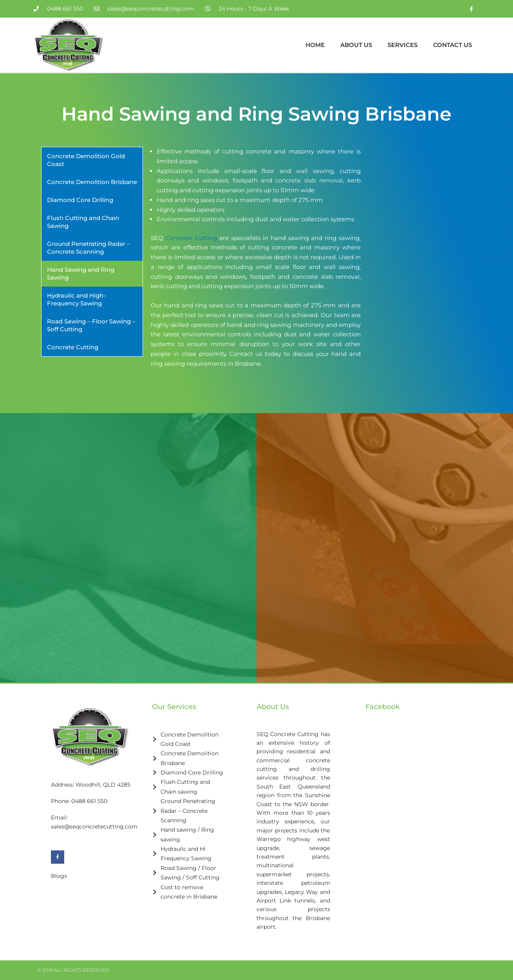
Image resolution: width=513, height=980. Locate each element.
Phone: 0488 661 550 (79, 801)
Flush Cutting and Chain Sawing (83, 222)
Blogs (59, 876)
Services (403, 45)
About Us (356, 45)
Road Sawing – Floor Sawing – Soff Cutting (91, 325)
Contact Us (452, 45)
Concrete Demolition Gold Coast (86, 160)
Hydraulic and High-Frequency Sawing (76, 299)
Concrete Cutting (73, 347)
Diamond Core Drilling (80, 200)
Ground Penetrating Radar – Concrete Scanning (89, 248)
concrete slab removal (309, 180)
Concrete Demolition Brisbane (92, 182)
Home (315, 45)
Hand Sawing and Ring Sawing (81, 273)
